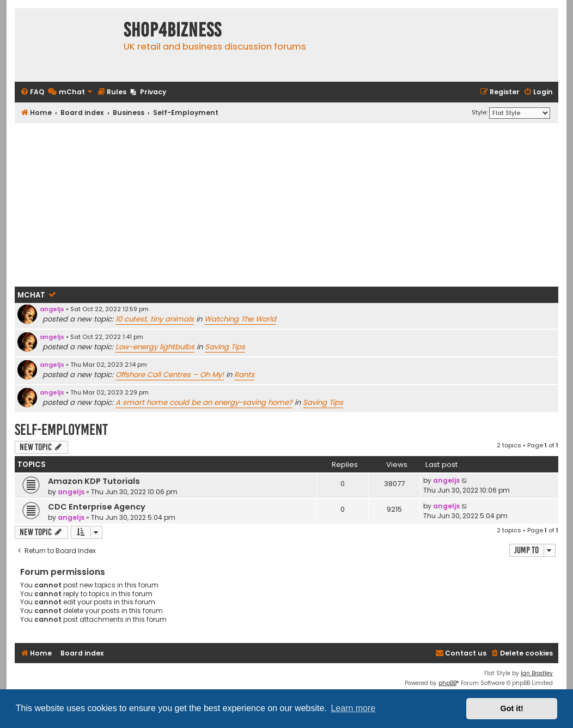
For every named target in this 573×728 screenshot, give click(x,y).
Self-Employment (61, 430)
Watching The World (240, 319)
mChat (31, 295)
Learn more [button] (353, 708)
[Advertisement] (286, 205)
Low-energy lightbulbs (155, 347)
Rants (244, 375)
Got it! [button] (512, 708)
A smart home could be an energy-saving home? (204, 402)
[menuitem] (32, 92)
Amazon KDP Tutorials (94, 481)
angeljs (52, 309)
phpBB (447, 683)
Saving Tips (225, 347)
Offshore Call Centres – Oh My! (170, 375)
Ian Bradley (537, 673)
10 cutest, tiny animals (155, 319)
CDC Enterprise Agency (97, 507)
